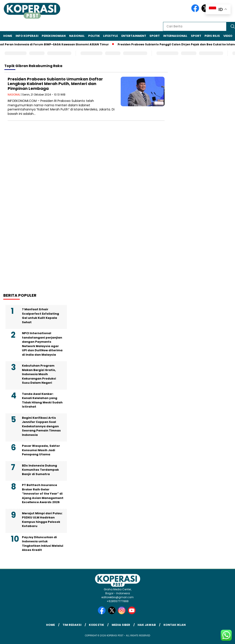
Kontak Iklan (175, 625)
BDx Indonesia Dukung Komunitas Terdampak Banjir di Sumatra (40, 470)
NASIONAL (77, 36)
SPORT (155, 36)
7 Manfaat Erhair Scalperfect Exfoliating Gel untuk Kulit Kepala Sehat (40, 316)
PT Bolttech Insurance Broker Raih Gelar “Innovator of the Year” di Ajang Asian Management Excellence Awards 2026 (43, 494)
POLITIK (94, 36)
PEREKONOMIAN (54, 36)
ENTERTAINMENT (134, 36)
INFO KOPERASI (27, 36)
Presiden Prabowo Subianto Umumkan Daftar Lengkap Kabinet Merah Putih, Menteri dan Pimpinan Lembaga (55, 84)
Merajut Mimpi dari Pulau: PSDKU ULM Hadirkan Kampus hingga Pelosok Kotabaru (42, 520)
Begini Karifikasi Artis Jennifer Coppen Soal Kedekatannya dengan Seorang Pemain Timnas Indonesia (41, 426)
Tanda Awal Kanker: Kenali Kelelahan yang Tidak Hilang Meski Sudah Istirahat (42, 400)
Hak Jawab (147, 625)
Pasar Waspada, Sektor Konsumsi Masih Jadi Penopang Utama (41, 450)
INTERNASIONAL (175, 36)
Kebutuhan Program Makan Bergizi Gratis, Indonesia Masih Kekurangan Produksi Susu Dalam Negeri (39, 374)
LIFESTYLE (110, 36)
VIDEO (228, 36)
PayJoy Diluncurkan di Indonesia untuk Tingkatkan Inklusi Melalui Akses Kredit (43, 544)
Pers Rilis (212, 36)
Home (8, 36)
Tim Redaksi (72, 625)
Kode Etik (96, 625)
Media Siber (121, 625)
